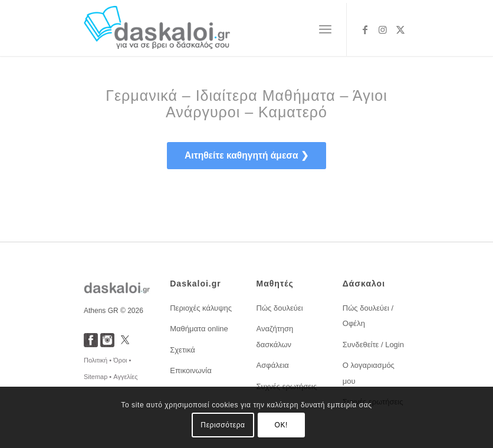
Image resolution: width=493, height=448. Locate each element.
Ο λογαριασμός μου (369, 373)
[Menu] (325, 29)
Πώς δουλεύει (280, 308)
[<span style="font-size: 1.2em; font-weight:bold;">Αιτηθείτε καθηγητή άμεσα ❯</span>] (246, 156)
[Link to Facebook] (365, 29)
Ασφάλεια (273, 365)
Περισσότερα (223, 425)
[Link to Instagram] (383, 29)
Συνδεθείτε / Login (373, 345)
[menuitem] (325, 29)
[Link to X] (400, 29)
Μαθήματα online (199, 329)
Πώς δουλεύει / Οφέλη (368, 316)
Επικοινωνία (191, 370)
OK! (281, 425)
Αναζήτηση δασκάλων (275, 336)
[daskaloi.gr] (157, 29)
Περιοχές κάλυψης (201, 308)
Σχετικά (183, 350)
